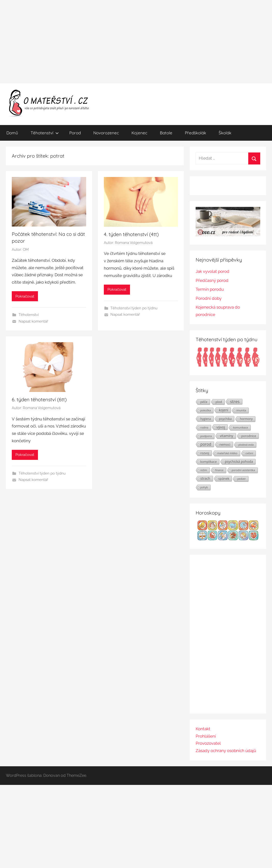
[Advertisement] (136, 42)
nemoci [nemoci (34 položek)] (225, 444)
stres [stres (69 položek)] (235, 402)
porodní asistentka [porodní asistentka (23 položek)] (243, 470)
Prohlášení (206, 736)
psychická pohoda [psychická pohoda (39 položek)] (239, 461)
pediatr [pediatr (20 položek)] (241, 479)
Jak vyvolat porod (213, 271)
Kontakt (203, 729)
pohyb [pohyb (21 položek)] (204, 487)
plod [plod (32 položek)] (219, 402)
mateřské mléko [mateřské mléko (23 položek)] (227, 453)
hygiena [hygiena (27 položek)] (206, 419)
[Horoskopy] (228, 539)
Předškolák (195, 133)
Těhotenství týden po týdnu (134, 308)
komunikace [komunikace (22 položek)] (241, 427)
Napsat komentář (33, 321)
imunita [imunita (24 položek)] (241, 410)
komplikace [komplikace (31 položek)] (208, 462)
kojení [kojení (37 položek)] (224, 410)
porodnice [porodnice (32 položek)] (249, 436)
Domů (12, 133)
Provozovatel (208, 743)
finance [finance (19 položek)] (219, 470)
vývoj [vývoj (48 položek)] (221, 427)
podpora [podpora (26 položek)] (206, 436)
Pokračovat (25, 296)
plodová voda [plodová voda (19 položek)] (246, 445)
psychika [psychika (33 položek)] (225, 419)
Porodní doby (209, 298)
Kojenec (139, 133)
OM (26, 250)
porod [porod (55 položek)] (206, 444)
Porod (75, 133)
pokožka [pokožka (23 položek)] (206, 410)
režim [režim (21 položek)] (204, 470)
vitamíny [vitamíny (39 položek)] (227, 436)
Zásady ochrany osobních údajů (226, 751)
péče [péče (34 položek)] (204, 402)
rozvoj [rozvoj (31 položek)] (205, 453)
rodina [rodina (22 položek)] (204, 427)
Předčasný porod (212, 280)
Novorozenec (106, 133)
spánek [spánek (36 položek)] (224, 478)
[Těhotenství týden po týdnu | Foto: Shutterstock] (228, 366)
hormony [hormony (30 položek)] (246, 419)
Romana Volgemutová (134, 243)
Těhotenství (45, 133)
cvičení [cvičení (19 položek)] (249, 453)
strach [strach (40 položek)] (205, 478)
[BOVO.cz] (228, 235)
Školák (225, 133)
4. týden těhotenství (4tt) (131, 234)
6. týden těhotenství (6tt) (39, 399)
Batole (166, 133)
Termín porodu (210, 289)
